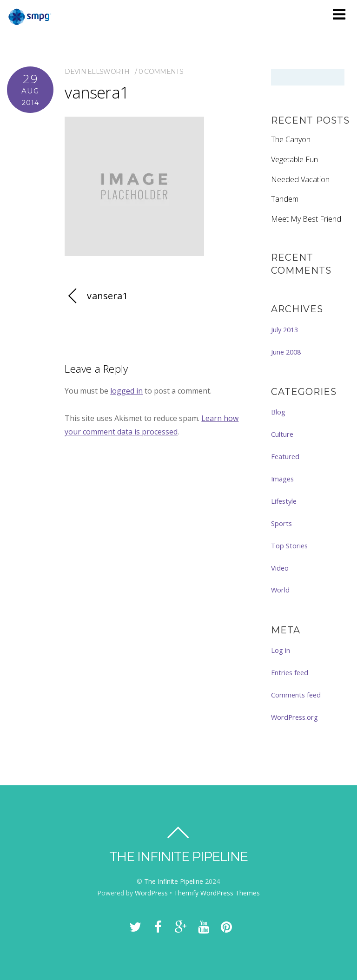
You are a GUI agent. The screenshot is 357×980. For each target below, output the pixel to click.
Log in (281, 650)
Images (282, 479)
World (280, 590)
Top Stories (289, 546)
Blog (278, 412)
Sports (281, 523)
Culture (282, 434)
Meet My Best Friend (306, 219)
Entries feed (290, 672)
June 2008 (286, 352)
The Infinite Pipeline (174, 881)
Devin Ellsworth (97, 72)
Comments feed (296, 695)
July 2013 (284, 329)
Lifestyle (284, 501)
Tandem (285, 199)
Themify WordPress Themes (217, 893)
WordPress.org (294, 717)
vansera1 (97, 92)
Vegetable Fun (294, 159)
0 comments (161, 72)
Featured (285, 456)
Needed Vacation (300, 179)
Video (280, 568)
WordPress (151, 893)
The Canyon (291, 139)
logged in (126, 391)
